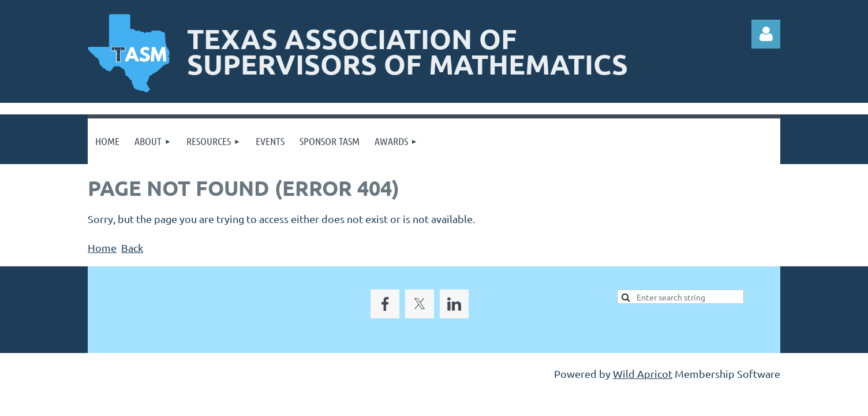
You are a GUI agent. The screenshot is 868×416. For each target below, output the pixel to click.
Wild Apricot (643, 374)
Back (132, 248)
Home (102, 248)
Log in (766, 34)
